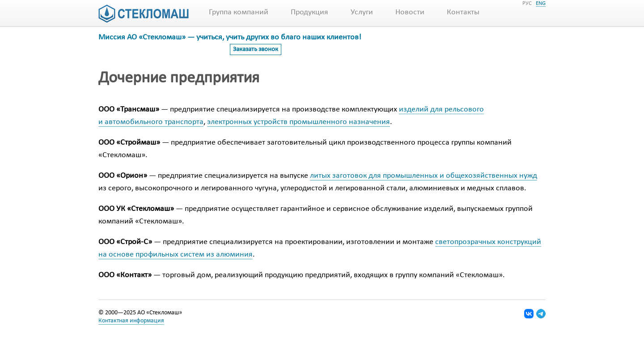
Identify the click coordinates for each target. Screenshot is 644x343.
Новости (410, 12)
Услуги (362, 12)
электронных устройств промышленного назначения (299, 122)
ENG (541, 3)
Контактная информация (131, 321)
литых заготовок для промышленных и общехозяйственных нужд (424, 176)
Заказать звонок (256, 49)
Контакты (463, 12)
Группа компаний (239, 12)
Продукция (309, 12)
